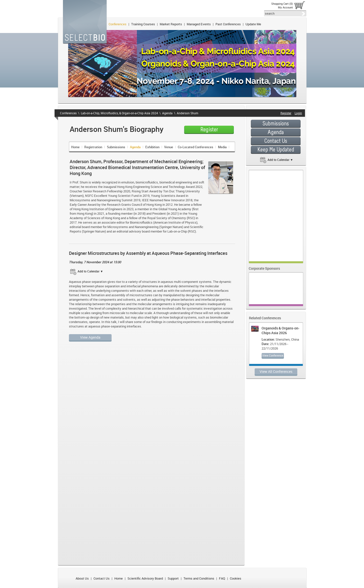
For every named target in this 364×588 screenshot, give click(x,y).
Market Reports (171, 24)
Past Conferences (228, 24)
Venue (169, 147)
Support (173, 578)
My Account (285, 7)
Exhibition (152, 147)
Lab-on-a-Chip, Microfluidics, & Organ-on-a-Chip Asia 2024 (119, 113)
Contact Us (102, 578)
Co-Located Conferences (196, 147)
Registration (93, 147)
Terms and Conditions (199, 578)
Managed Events (199, 24)
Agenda (167, 113)
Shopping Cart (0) (282, 4)
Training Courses (143, 24)
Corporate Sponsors (264, 268)
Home (75, 147)
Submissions (116, 147)
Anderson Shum (187, 113)
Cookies (236, 578)
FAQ (222, 578)
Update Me (253, 24)
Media (222, 147)
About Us (82, 578)
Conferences (118, 24)
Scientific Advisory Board (145, 578)
